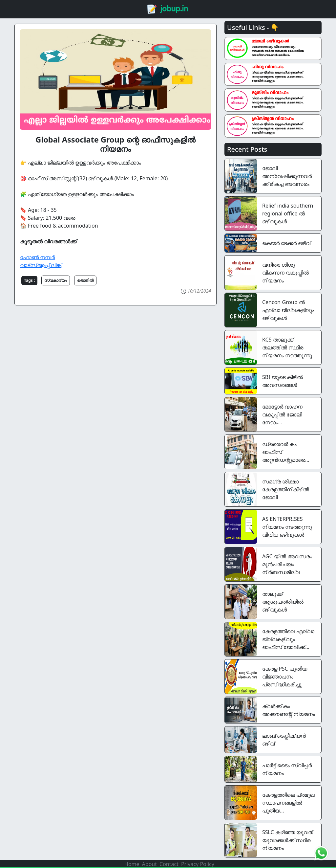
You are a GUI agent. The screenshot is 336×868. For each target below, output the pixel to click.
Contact (169, 864)
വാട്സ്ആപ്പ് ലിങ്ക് (41, 265)
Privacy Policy (198, 864)
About (149, 864)
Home (132, 864)
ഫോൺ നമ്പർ (37, 257)
